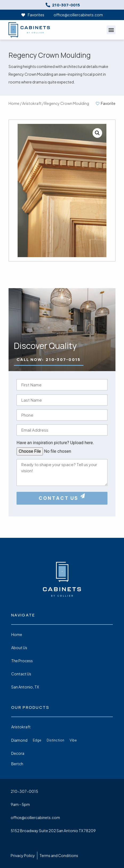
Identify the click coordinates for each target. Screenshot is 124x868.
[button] (111, 30)
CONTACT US (62, 498)
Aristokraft (32, 103)
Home (14, 103)
